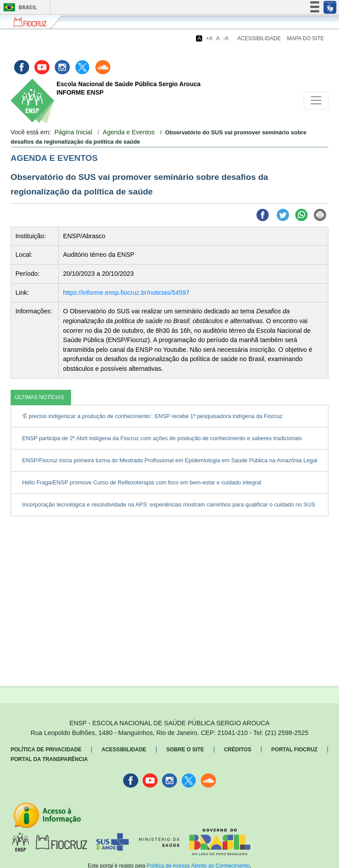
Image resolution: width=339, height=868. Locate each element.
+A (209, 38)
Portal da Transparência (49, 759)
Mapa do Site (305, 38)
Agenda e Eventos (129, 132)
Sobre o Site (185, 750)
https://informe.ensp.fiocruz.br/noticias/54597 (126, 293)
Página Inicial (73, 132)
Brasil (19, 7)
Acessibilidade (259, 38)
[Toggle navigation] (316, 100)
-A (226, 38)
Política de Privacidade (46, 750)
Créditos (237, 750)
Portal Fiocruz (295, 750)
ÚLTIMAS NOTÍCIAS (40, 397)
